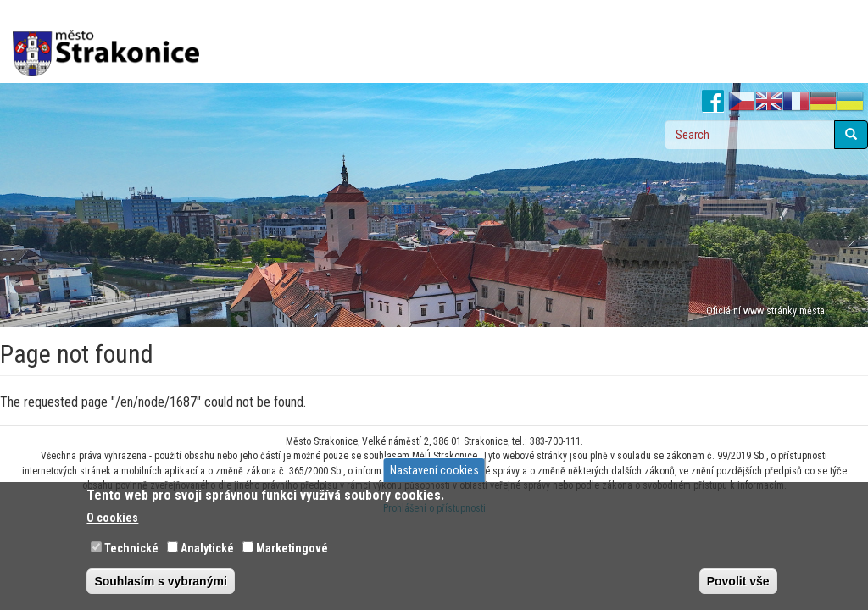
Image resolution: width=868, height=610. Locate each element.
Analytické (207, 548)
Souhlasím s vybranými (160, 581)
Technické (131, 548)
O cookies (112, 518)
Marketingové (292, 548)
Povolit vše (738, 581)
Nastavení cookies (434, 470)
